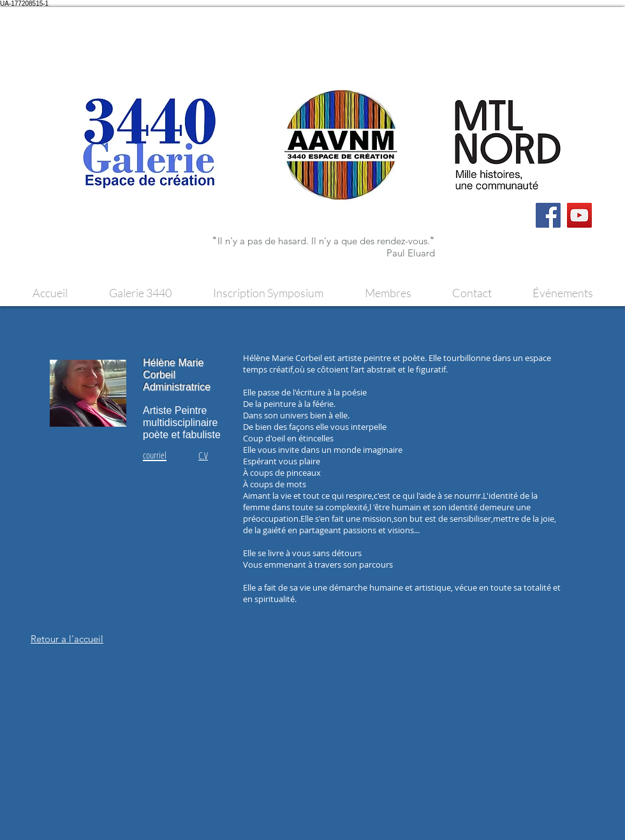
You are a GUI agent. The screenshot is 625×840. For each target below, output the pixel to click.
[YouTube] (579, 215)
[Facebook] (548, 215)
